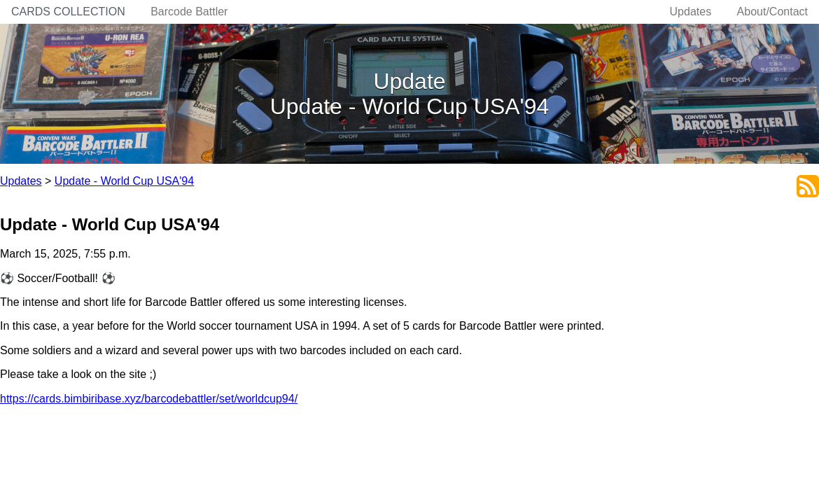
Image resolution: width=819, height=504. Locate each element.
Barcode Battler (189, 12)
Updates (691, 12)
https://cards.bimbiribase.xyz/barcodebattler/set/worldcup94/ (149, 399)
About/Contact (772, 12)
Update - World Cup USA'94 (124, 181)
